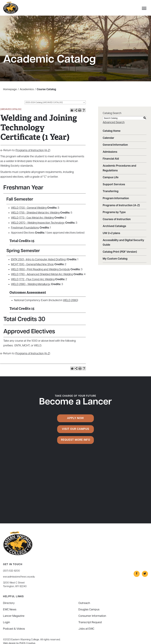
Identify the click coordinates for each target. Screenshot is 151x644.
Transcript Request (90, 623)
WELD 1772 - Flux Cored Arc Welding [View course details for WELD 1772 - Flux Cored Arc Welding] (33, 280)
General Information (115, 145)
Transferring (111, 191)
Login (6, 623)
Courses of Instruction (117, 219)
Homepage (10, 89)
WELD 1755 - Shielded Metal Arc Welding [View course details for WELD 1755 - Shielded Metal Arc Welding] (35, 213)
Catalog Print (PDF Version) (120, 252)
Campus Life (111, 178)
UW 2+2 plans (111, 233)
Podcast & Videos (14, 629)
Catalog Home (112, 131)
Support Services (114, 185)
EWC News (10, 610)
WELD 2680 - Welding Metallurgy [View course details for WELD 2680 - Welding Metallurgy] (31, 284)
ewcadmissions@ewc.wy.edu (19, 577)
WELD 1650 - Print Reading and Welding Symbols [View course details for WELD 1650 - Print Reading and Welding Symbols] (40, 270)
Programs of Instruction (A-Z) (33, 150)
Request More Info (76, 440)
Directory (9, 603)
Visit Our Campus (76, 429)
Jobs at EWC (86, 629)
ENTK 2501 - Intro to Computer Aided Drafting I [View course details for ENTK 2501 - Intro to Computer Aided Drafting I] (39, 260)
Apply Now (75, 418)
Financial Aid (111, 159)
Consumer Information (92, 616)
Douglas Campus (89, 610)
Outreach (84, 603)
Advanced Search (114, 123)
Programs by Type (114, 212)
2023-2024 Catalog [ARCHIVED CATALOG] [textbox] (44, 102)
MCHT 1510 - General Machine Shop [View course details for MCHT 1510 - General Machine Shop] (32, 265)
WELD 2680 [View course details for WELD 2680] (70, 300)
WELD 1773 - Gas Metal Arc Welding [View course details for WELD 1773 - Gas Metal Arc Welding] (32, 218)
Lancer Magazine (14, 616)
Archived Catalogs (114, 226)
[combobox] (55, 102)
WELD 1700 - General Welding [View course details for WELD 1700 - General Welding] (29, 208)
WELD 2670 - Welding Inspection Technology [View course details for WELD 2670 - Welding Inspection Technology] (38, 223)
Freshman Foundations (25, 228)
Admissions (110, 152)
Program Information (116, 198)
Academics (27, 89)
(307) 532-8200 (11, 571)
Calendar (108, 138)
